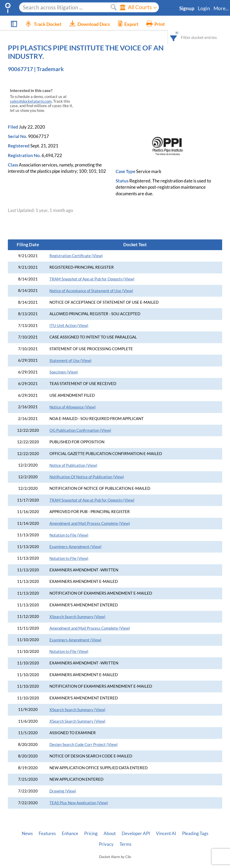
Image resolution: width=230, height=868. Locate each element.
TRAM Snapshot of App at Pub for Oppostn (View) (92, 271)
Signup (187, 8)
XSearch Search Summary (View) (77, 608)
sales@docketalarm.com (31, 93)
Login (204, 8)
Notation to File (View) (69, 527)
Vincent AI (166, 825)
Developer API (136, 825)
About (110, 825)
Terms (125, 836)
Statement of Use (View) (71, 352)
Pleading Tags (195, 825)
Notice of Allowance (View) (73, 399)
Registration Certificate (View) (76, 247)
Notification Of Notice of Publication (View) (87, 469)
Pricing (91, 825)
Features (47, 825)
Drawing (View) (63, 783)
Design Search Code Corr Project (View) (84, 736)
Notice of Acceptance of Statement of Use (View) (91, 282)
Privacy (106, 836)
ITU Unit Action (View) (69, 317)
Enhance (70, 825)
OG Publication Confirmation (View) (80, 422)
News (27, 825)
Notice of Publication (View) (73, 457)
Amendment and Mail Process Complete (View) (90, 515)
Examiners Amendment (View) (75, 538)
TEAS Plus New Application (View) (79, 794)
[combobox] (178, 23)
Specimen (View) (64, 364)
